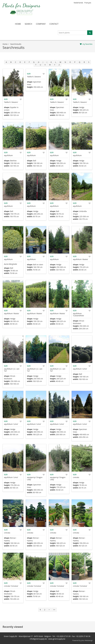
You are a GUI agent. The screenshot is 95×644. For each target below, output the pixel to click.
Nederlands (78, 3)
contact (54, 24)
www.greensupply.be (57, 639)
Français (88, 3)
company (41, 24)
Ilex (6, 99)
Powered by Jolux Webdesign (83, 640)
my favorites (87, 44)
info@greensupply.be (38, 639)
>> (54, 610)
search (28, 24)
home (18, 24)
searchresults (16, 44)
